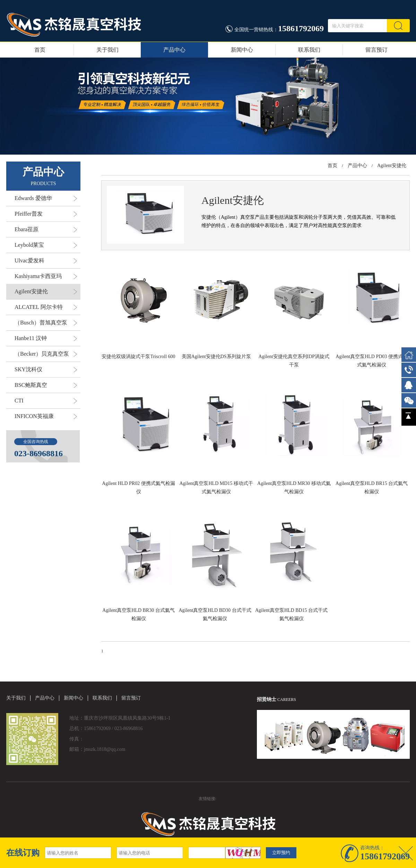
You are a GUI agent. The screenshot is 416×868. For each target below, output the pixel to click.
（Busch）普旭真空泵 (46, 323)
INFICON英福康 (46, 416)
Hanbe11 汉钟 (46, 338)
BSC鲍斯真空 (46, 385)
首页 (40, 50)
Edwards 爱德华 (46, 198)
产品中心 (174, 50)
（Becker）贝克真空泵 (46, 354)
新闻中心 (242, 50)
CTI (46, 401)
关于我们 (107, 50)
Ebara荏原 (46, 229)
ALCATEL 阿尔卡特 (46, 307)
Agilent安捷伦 (46, 292)
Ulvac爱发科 (46, 261)
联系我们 (309, 50)
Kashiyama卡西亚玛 (46, 276)
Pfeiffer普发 (46, 214)
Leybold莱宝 (46, 245)
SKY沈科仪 (46, 370)
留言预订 (376, 50)
